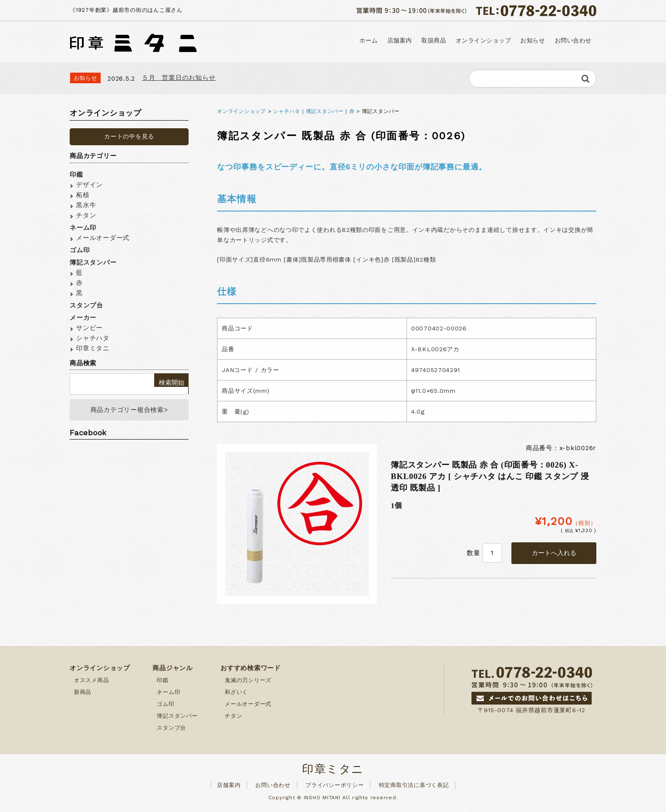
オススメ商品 (92, 683)
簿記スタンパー (325, 111)
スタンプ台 (86, 305)
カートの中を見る (129, 136)
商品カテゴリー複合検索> (129, 411)
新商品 (83, 695)
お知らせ (509, 41)
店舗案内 (327, 41)
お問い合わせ (565, 41)
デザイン (89, 185)
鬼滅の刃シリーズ (248, 683)
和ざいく (236, 695)
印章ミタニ (93, 348)
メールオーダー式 (103, 238)
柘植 (83, 195)
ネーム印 (83, 228)
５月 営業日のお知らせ (179, 78)
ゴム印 (80, 250)
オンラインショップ (442, 41)
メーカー (83, 318)
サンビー (89, 328)
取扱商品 (375, 41)
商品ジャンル (173, 671)
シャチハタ (287, 111)
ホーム (283, 41)
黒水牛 (86, 205)
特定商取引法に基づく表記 (414, 788)
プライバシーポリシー (335, 788)
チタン (86, 215)
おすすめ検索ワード (251, 671)
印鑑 (76, 175)
